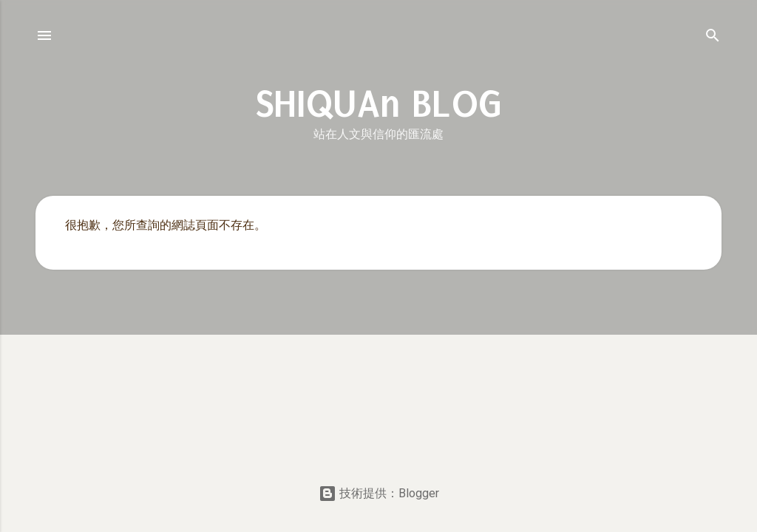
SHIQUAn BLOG (379, 104)
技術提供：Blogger (379, 493)
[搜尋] (713, 38)
